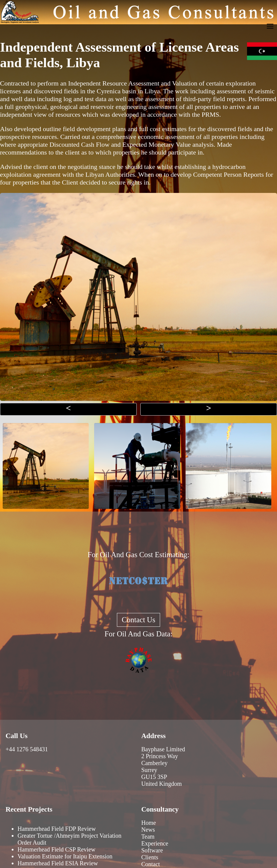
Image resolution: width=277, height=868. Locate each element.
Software (152, 850)
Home (149, 823)
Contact (150, 864)
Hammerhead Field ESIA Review (58, 863)
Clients (150, 857)
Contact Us (138, 620)
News (148, 830)
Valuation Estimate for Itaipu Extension (65, 856)
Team (148, 836)
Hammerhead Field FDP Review (57, 829)
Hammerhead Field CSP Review (56, 849)
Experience (155, 843)
